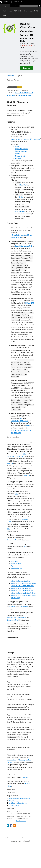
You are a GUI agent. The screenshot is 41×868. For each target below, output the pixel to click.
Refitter (18, 154)
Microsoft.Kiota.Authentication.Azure (23, 595)
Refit (21, 418)
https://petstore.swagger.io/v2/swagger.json (26, 139)
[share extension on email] (14, 826)
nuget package (16, 237)
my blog (25, 777)
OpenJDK (10, 463)
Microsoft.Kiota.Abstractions (20, 581)
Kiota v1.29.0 (30, 303)
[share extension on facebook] (11, 826)
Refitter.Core (15, 421)
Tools (10, 11)
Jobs (14, 838)
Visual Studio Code (25, 95)
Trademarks (34, 838)
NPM (24, 454)
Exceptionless (11, 760)
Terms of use (26, 838)
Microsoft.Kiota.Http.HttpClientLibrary (24, 583)
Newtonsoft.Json (12, 540)
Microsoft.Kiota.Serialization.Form (22, 586)
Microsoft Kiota (20, 156)
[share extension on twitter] (8, 826)
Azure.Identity (16, 598)
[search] (29, 6)
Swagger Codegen (21, 151)
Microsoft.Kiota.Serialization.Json (22, 591)
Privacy (19, 838)
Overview (11, 76)
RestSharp (14, 561)
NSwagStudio (23, 185)
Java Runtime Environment (16, 456)
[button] (27, 68)
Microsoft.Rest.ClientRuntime (16, 618)
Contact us (8, 838)
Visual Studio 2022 (21, 93)
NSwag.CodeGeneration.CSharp (21, 235)
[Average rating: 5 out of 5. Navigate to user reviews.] (28, 45)
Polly (13, 566)
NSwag (18, 146)
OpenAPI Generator (22, 149)
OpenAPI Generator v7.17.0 (24, 246)
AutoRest (18, 158)
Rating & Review (13, 80)
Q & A (20, 76)
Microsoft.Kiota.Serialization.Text (22, 588)
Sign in (15, 6)
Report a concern (21, 821)
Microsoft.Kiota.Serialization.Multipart (24, 593)
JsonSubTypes (16, 564)
